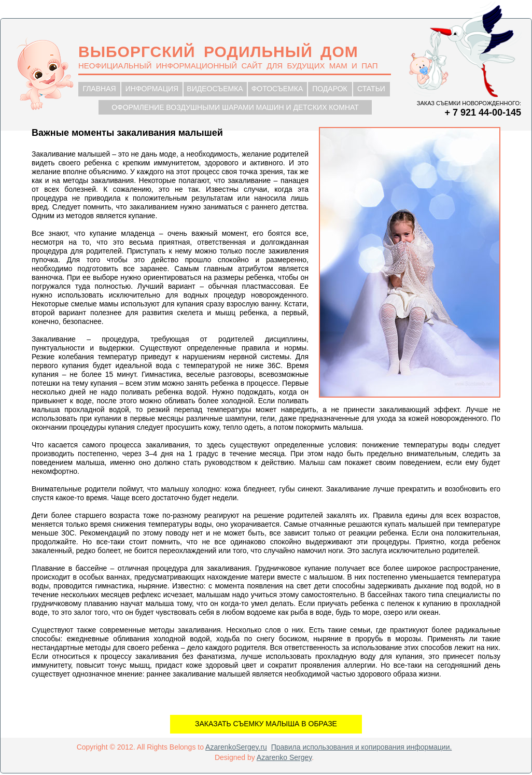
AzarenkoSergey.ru (236, 747)
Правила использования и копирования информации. (362, 747)
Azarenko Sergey (284, 757)
